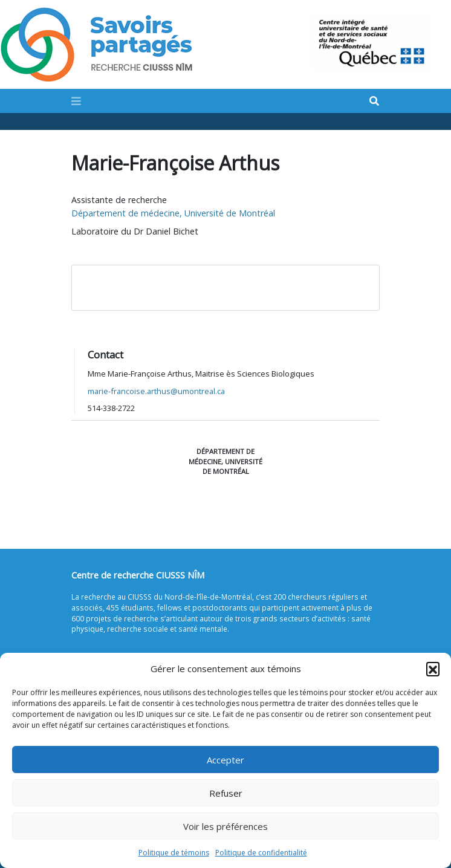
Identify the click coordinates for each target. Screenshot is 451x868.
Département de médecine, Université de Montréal (173, 213)
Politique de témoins (174, 853)
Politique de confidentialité (261, 853)
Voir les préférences (225, 826)
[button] (433, 669)
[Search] (374, 102)
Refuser (226, 793)
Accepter (225, 760)
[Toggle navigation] (76, 101)
